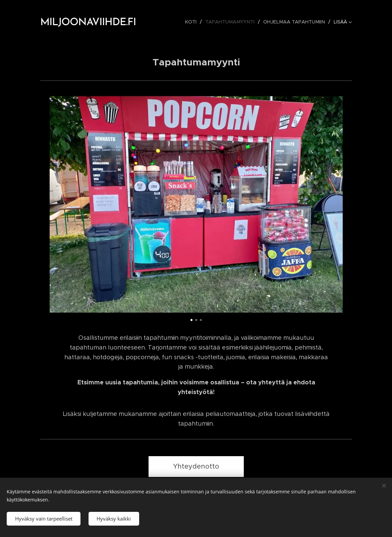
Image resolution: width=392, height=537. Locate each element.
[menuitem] (195, 22)
